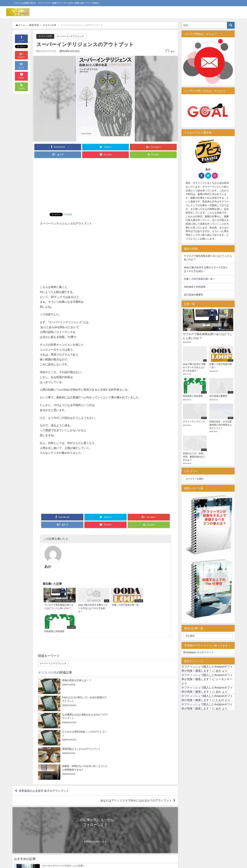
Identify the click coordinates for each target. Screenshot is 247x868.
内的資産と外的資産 (195, 287)
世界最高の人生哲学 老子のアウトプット (44, 704)
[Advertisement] (105, 187)
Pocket (68, 214)
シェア (21, 39)
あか (173, 51)
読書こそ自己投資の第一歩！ (199, 279)
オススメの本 (45, 36)
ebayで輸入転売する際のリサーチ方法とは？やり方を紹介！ (206, 269)
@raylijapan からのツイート (198, 652)
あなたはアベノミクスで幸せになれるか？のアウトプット (136, 714)
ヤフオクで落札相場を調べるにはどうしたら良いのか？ (208, 258)
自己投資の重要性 (193, 295)
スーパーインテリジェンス (70, 36)
